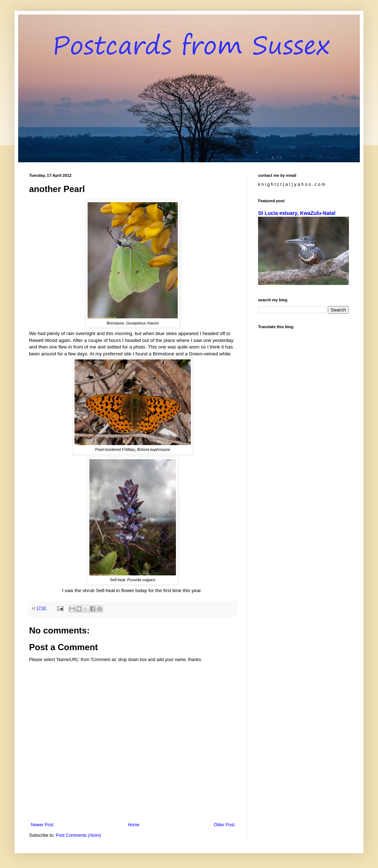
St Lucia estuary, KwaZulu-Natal (297, 213)
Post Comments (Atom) (78, 835)
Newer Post (42, 825)
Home (134, 825)
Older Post (224, 825)
